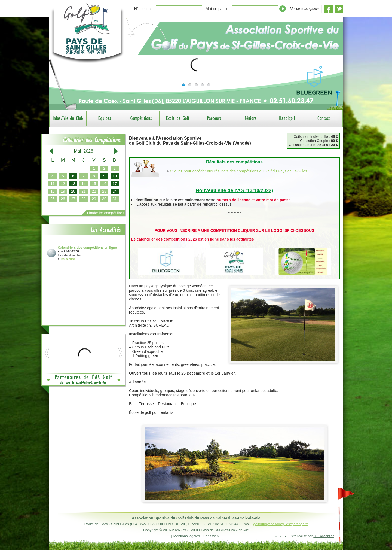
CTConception (324, 536)
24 (115, 191)
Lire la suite (67, 259)
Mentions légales (187, 536)
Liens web (211, 536)
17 (115, 184)
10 (115, 176)
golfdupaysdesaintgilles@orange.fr (281, 524)
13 (73, 184)
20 (73, 191)
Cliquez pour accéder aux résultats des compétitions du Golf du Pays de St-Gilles (238, 171)
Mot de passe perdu (304, 9)
